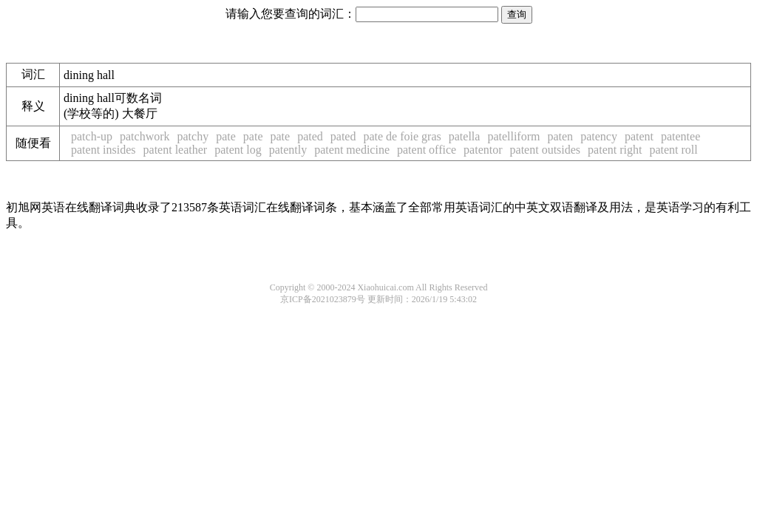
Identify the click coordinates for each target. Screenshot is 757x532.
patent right (615, 150)
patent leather (176, 150)
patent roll (673, 150)
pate (226, 136)
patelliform (513, 136)
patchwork (145, 136)
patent (639, 136)
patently (288, 150)
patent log (238, 150)
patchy (193, 136)
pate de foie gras (402, 136)
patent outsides (546, 150)
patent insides (103, 150)
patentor (483, 150)
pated (310, 136)
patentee (680, 136)
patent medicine (352, 150)
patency (599, 136)
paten (560, 136)
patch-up (92, 136)
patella (465, 136)
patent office (427, 150)
